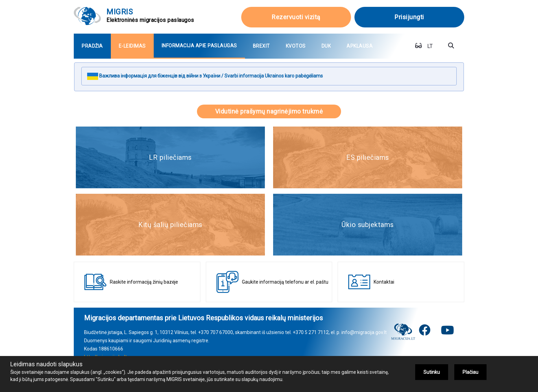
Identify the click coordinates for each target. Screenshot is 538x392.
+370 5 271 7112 (311, 332)
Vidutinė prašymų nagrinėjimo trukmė (269, 111)
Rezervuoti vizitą (296, 17)
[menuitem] (92, 46)
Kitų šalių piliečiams (170, 225)
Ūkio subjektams (368, 225)
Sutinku (432, 372)
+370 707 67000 (215, 332)
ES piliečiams (368, 157)
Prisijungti (409, 17)
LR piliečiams (170, 157)
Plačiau (470, 372)
